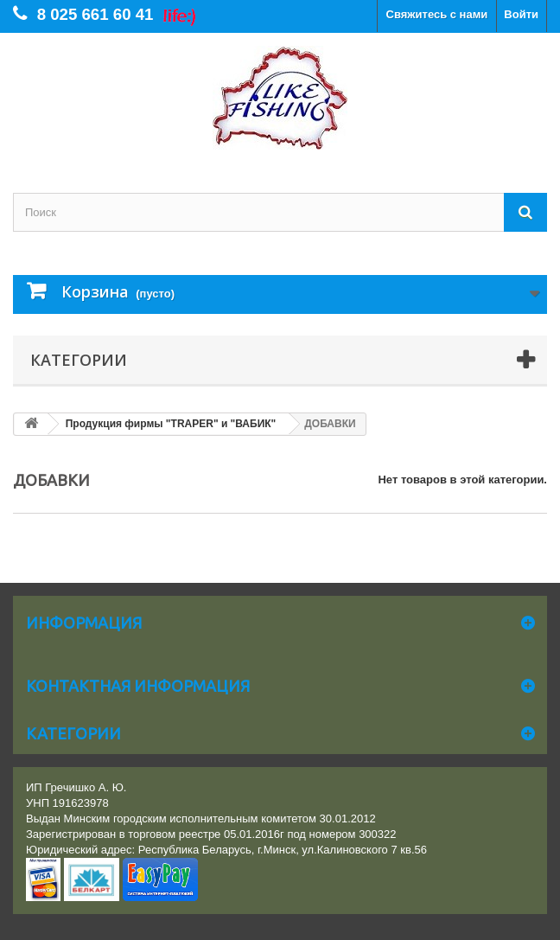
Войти (521, 14)
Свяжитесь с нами (437, 14)
